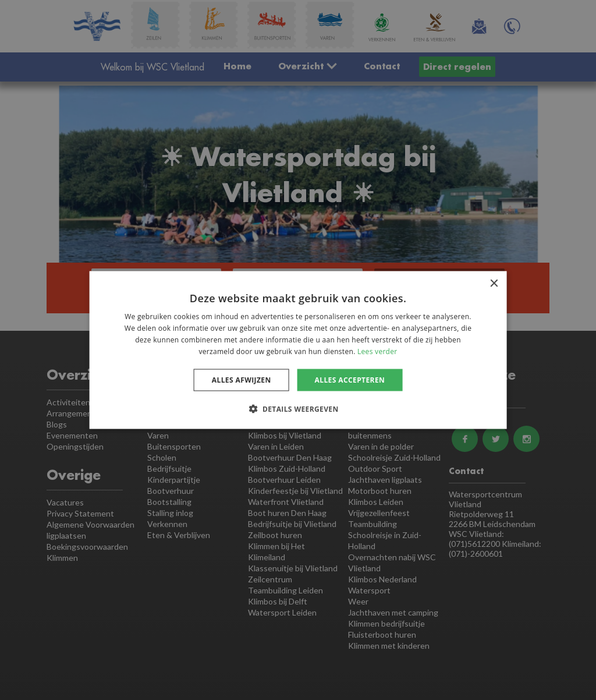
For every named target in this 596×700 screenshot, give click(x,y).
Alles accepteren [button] (350, 379)
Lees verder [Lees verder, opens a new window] (377, 351)
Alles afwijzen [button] (242, 379)
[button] (298, 408)
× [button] (493, 284)
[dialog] (298, 350)
